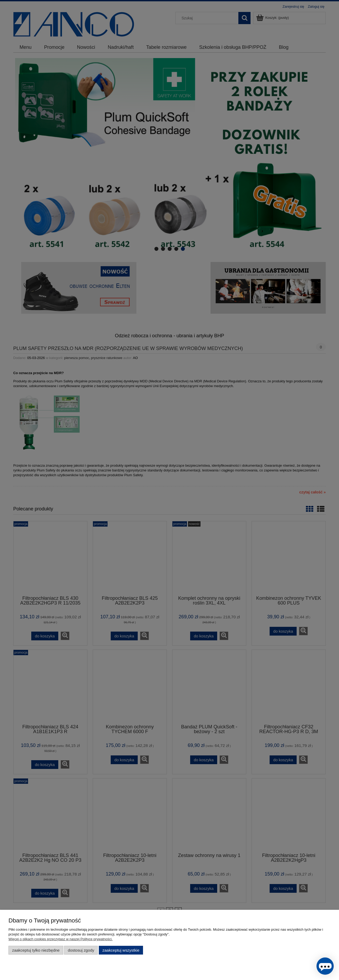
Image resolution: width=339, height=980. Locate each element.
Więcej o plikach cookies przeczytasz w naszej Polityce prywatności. (61, 939)
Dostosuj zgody (81, 950)
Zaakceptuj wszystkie (121, 950)
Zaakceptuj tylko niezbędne (36, 950)
